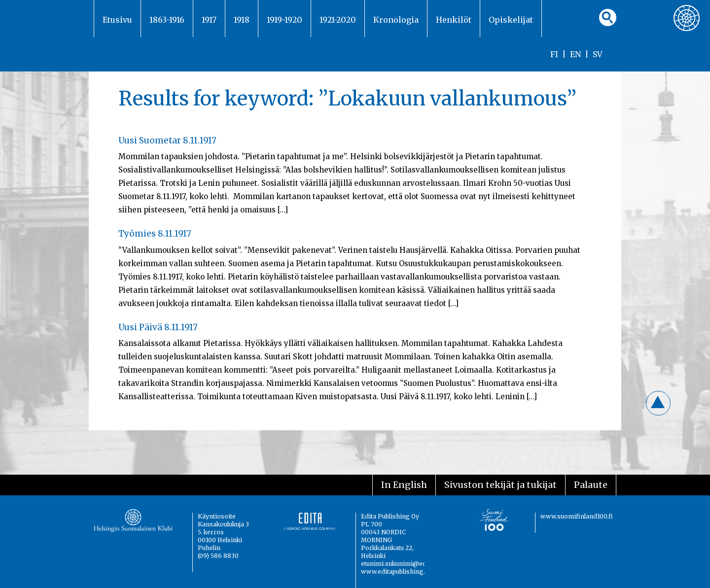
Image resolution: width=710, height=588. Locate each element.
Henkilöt (454, 20)
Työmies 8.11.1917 (155, 234)
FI (554, 54)
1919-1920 (284, 20)
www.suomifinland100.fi (577, 516)
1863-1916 (167, 20)
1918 (242, 20)
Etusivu (117, 20)
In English (404, 485)
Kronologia (396, 20)
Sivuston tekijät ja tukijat (500, 485)
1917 (209, 20)
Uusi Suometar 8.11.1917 (167, 140)
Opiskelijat (511, 20)
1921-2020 (338, 20)
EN (575, 54)
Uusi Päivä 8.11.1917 (158, 327)
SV (598, 54)
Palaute (591, 485)
